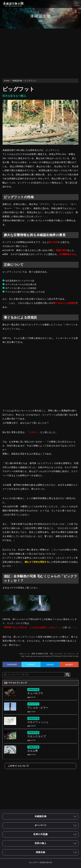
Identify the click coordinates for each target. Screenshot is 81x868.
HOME (7, 81)
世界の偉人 (41, 843)
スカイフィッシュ (38, 722)
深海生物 (40, 852)
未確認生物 (17, 81)
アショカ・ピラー (38, 708)
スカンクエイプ (37, 736)
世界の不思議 (40, 834)
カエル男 (33, 751)
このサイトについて (18, 766)
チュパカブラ (35, 693)
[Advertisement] (40, 53)
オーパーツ (33, 704)
